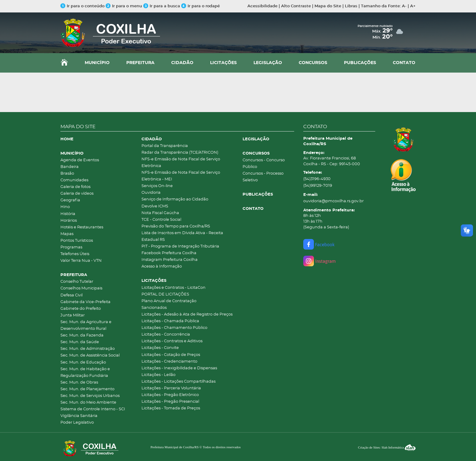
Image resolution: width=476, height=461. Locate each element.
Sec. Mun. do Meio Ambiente (88, 403)
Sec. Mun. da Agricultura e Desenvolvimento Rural (86, 325)
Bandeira (70, 167)
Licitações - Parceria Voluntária (171, 388)
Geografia (70, 200)
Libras (351, 6)
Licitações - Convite (160, 348)
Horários (69, 221)
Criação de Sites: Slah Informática (387, 447)
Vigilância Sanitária (79, 416)
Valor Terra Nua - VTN (81, 261)
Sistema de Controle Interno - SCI (93, 409)
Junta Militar (73, 315)
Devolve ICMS (155, 206)
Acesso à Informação (162, 266)
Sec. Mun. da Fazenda (82, 335)
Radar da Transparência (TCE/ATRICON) (180, 153)
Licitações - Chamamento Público (174, 328)
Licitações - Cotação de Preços (171, 355)
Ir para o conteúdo (82, 6)
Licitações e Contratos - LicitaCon (173, 288)
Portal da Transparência (165, 146)
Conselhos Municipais (81, 288)
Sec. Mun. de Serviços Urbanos (90, 396)
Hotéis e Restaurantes (82, 227)
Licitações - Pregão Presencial (170, 402)
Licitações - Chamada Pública (170, 321)
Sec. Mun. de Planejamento (87, 389)
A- (404, 6)
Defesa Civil (71, 295)
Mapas (67, 234)
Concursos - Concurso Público (264, 164)
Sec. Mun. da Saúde (80, 342)
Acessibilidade (262, 6)
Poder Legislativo (77, 423)
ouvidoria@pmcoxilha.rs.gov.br (333, 201)
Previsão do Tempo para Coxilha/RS (176, 226)
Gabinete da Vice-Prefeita (85, 302)
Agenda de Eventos (80, 160)
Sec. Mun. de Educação (83, 362)
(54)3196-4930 (317, 179)
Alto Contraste (296, 6)
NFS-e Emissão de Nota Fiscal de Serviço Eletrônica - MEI (181, 176)
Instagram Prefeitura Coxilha (170, 260)
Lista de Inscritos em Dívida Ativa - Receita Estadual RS (182, 236)
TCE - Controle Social (161, 220)
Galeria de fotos (75, 187)
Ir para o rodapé (201, 6)
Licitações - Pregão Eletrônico (170, 395)
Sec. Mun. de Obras (79, 382)
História (68, 214)
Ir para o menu (124, 6)
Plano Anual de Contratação (169, 301)
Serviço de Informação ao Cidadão (175, 199)
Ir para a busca (162, 6)
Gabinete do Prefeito (81, 309)
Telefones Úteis (75, 254)
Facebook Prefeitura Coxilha (169, 253)
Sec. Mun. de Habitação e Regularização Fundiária (85, 372)
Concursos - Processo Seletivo (263, 177)
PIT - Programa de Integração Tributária (180, 246)
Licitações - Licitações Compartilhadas (178, 382)
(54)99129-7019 (318, 186)
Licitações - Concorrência (166, 335)
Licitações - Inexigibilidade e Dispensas (179, 368)
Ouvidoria (151, 193)
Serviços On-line (157, 186)
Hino (65, 207)
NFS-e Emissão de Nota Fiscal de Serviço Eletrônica (181, 163)
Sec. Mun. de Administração (88, 349)
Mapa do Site (328, 6)
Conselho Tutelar (77, 282)
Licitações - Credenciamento (169, 362)
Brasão (67, 174)
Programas (71, 247)
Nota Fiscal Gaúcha (160, 213)
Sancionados (154, 308)
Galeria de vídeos (77, 194)
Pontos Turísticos (77, 241)
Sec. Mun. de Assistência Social (90, 355)
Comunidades (74, 180)
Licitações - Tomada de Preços (171, 408)
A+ (413, 6)
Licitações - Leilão (158, 375)
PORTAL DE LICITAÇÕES (165, 294)
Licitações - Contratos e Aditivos (172, 341)
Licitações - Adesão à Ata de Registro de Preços (187, 314)
